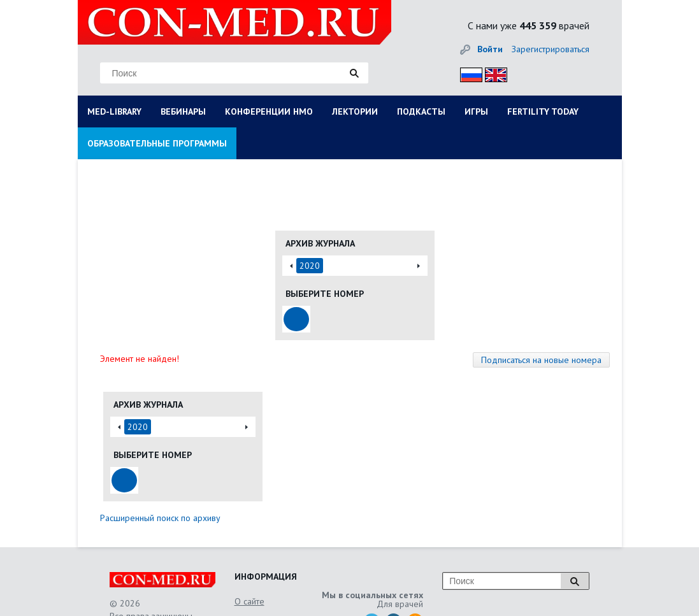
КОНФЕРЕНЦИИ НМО (269, 111)
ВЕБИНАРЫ (183, 111)
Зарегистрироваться (551, 49)
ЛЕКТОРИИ (355, 111)
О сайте (249, 601)
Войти (490, 49)
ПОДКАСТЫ (421, 111)
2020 (310, 266)
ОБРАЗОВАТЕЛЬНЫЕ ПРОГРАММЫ (157, 143)
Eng (493, 73)
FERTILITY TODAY (543, 111)
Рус (467, 73)
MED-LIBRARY (114, 111)
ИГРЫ (476, 111)
